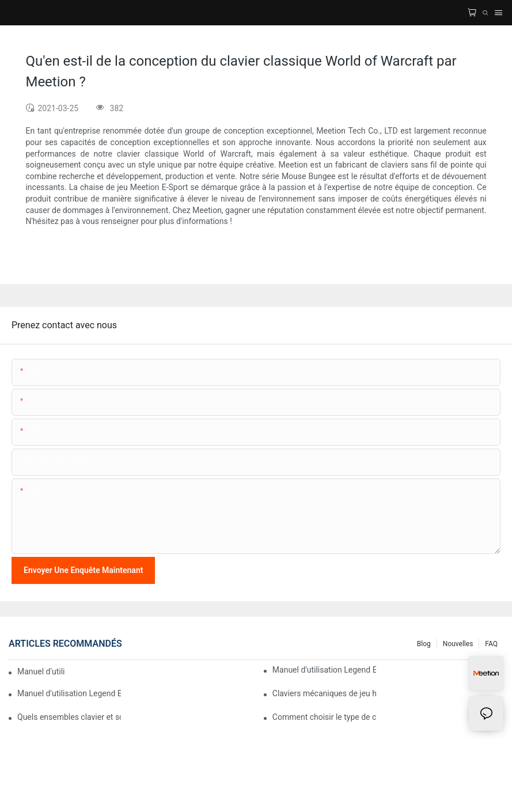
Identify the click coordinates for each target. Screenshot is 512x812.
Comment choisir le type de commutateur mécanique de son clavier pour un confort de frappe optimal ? (324, 717)
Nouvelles (458, 644)
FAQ (491, 644)
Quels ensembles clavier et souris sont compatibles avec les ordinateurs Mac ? (69, 717)
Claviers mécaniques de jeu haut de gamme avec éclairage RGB (324, 693)
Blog (424, 644)
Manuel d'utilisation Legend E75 (324, 670)
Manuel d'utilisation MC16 (41, 671)
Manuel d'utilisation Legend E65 (69, 693)
